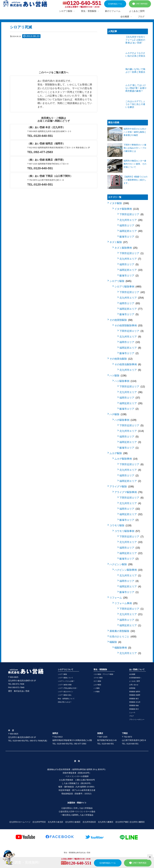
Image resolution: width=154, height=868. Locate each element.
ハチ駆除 (118, 414)
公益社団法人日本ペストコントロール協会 (77, 811)
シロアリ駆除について (65, 678)
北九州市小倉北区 (56, 822)
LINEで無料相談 (140, 4)
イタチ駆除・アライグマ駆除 (103, 674)
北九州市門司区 (39, 822)
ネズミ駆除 (119, 242)
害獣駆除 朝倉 (134, 705)
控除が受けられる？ (65, 702)
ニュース (132, 712)
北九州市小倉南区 (73, 822)
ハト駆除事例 (125, 381)
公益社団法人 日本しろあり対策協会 (77, 808)
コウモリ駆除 (120, 525)
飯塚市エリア (129, 237)
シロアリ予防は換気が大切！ (68, 688)
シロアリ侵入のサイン (65, 692)
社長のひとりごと (123, 637)
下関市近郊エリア (131, 214)
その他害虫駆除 (121, 359)
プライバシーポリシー (137, 719)
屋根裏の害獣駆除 (122, 631)
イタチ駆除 (119, 203)
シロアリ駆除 (120, 281)
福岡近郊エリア (131, 231)
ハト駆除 (118, 376)
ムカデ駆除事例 (126, 459)
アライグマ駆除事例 (128, 492)
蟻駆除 (115, 642)
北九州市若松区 (89, 822)
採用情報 (132, 688)
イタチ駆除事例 (127, 209)
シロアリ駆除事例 (128, 287)
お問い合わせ (134, 685)
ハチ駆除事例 (125, 420)
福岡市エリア (130, 226)
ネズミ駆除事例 (126, 248)
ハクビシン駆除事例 (128, 570)
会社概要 (132, 674)
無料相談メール (115, 4)
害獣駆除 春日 (134, 699)
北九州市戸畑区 (122, 822)
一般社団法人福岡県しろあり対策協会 (77, 815)
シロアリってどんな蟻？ (66, 681)
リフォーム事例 (126, 603)
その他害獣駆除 (121, 320)
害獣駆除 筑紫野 (135, 695)
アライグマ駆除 (122, 487)
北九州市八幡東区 (106, 822)
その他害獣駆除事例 (128, 325)
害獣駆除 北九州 (135, 702)
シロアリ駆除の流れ (65, 695)
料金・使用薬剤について (66, 699)
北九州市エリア (131, 220)
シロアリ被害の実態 (65, 685)
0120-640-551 (84, 3)
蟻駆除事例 (123, 648)
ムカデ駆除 (119, 453)
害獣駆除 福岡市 (135, 692)
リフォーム (119, 598)
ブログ (131, 716)
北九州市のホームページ (20, 822)
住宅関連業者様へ (135, 678)
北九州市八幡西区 (137, 822)
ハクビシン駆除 (121, 564)
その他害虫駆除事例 (128, 364)
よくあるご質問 (135, 681)
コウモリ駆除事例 (127, 531)
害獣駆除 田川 (134, 709)
